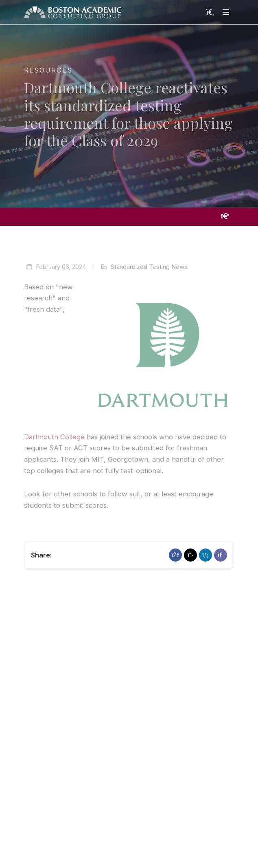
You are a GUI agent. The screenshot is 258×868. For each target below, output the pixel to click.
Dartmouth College (54, 437)
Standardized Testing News (149, 267)
